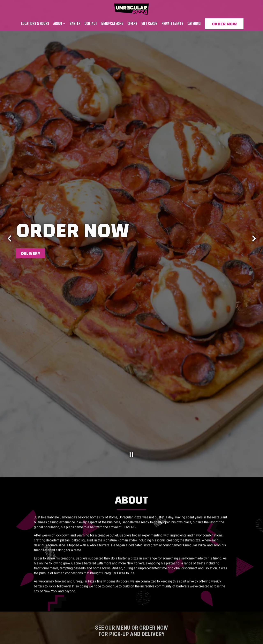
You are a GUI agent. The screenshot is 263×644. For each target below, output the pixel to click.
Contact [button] (91, 23)
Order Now (144, 625)
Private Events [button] (172, 23)
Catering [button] (194, 23)
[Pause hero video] (131, 431)
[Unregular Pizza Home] (132, 8)
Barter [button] (75, 23)
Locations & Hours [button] (35, 23)
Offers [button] (132, 23)
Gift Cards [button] (149, 23)
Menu (113, 625)
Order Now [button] (224, 24)
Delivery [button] (31, 241)
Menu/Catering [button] (112, 23)
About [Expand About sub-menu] (59, 23)
